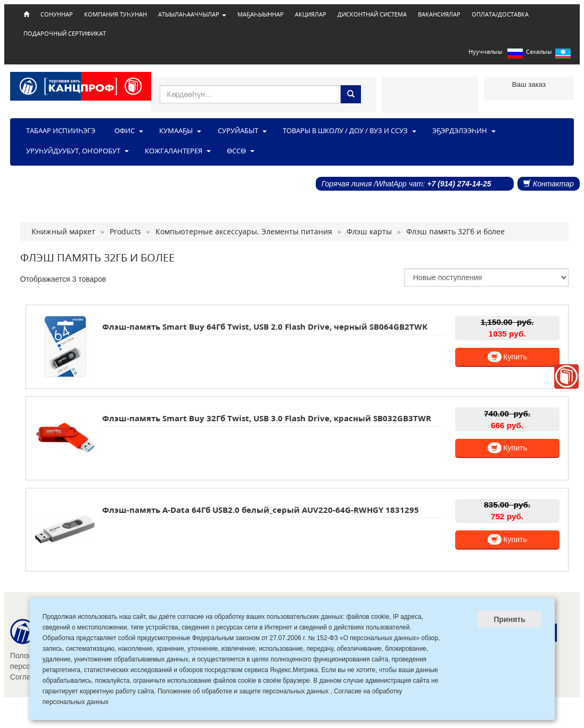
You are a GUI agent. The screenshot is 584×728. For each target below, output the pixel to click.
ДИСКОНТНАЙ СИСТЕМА (372, 14)
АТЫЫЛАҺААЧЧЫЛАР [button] (192, 14)
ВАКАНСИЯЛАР (439, 14)
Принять (509, 619)
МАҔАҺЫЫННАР (261, 14)
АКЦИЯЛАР (311, 14)
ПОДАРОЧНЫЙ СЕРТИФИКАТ (65, 34)
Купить (507, 357)
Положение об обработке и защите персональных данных (243, 691)
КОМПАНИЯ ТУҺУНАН (116, 14)
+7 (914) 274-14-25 (459, 184)
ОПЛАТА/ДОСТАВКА (500, 14)
